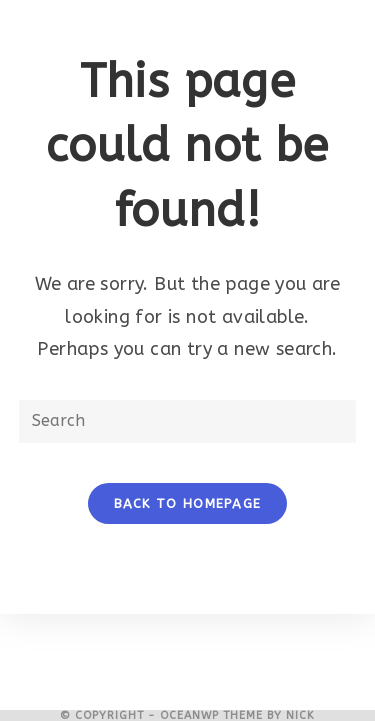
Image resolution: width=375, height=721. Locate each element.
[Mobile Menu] (187, 20)
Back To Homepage (188, 503)
